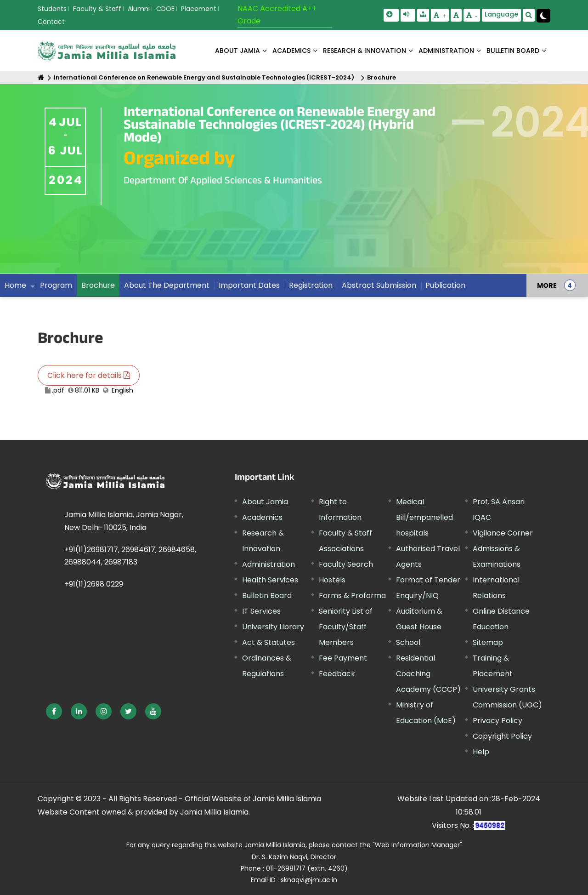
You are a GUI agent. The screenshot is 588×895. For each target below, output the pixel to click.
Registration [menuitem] (311, 285)
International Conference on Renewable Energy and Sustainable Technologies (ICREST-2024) (204, 77)
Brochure (382, 77)
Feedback (337, 674)
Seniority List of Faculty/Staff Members (346, 627)
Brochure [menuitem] (98, 285)
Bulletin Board (267, 596)
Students (52, 9)
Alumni (139, 9)
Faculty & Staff (97, 9)
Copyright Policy (502, 736)
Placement (199, 9)
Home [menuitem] (15, 285)
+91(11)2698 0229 (94, 584)
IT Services (261, 611)
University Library (273, 627)
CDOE (165, 9)
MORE (547, 285)
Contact (51, 22)
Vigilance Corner (503, 533)
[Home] (41, 77)
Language (501, 14)
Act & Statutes (269, 642)
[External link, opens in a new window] (54, 711)
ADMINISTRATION (446, 51)
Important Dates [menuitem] (249, 285)
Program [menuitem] (56, 285)
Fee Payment (343, 658)
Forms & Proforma (352, 596)
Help (481, 752)
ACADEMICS (291, 51)
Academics (262, 517)
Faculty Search (346, 564)
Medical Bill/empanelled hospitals (424, 517)
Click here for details (89, 375)
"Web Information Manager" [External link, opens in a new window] (417, 845)
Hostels (332, 580)
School (408, 642)
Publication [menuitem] (445, 285)
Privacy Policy (498, 721)
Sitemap (488, 642)
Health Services (270, 580)
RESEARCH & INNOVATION (365, 51)
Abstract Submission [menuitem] (379, 285)
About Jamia (237, 51)
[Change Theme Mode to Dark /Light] (543, 16)
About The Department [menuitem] (167, 285)
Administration (269, 564)
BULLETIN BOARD (513, 51)
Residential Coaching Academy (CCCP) (428, 674)
